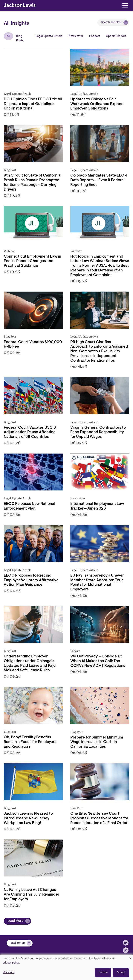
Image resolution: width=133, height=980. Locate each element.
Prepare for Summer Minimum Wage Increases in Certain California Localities (97, 742)
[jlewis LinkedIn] (126, 943)
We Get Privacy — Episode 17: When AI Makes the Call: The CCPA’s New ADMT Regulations (98, 661)
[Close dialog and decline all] (130, 957)
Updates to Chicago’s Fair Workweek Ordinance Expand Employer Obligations (97, 104)
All (8, 36)
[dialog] (66, 967)
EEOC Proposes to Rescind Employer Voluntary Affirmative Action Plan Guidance (31, 580)
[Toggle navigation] (125, 5)
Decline (103, 973)
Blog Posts (20, 38)
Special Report (116, 36)
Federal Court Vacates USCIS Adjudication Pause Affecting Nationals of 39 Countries (30, 432)
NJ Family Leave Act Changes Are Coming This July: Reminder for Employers (32, 895)
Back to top (18, 943)
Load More (15, 921)
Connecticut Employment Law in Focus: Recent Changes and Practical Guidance (32, 261)
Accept (121, 973)
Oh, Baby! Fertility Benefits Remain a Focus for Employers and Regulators (30, 742)
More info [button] (9, 973)
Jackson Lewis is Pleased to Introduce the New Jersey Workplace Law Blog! (28, 818)
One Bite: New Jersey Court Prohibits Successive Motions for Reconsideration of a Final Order (99, 818)
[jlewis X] (126, 950)
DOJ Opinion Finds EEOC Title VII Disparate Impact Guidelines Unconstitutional (33, 104)
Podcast (95, 36)
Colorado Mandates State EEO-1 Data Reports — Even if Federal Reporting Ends (99, 180)
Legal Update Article (49, 36)
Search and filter (111, 22)
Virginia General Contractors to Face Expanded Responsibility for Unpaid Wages (98, 432)
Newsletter (76, 36)
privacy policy (11, 963)
